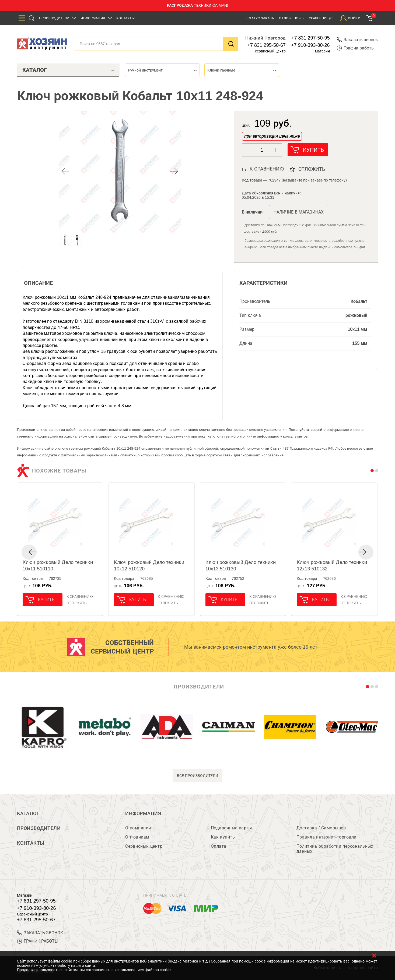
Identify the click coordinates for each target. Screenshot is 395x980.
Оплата (219, 846)
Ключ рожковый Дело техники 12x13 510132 (332, 566)
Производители (54, 18)
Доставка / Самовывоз (321, 828)
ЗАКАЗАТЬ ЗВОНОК (40, 933)
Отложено (291, 18)
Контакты (125, 18)
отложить (312, 169)
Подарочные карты (231, 828)
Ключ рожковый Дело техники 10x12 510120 (149, 566)
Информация (93, 18)
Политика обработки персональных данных (335, 849)
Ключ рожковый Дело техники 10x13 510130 (241, 566)
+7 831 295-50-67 (266, 45)
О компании (138, 828)
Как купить (223, 837)
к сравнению (267, 169)
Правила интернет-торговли (326, 837)
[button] (275, 150)
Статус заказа (261, 18)
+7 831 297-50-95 (311, 38)
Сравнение (321, 18)
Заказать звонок (357, 40)
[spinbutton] (262, 150)
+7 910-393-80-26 (310, 45)
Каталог (28, 813)
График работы (356, 48)
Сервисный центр (144, 846)
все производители (197, 775)
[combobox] (162, 70)
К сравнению (80, 596)
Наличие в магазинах (299, 212)
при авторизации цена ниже (272, 136)
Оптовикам (137, 837)
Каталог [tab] (69, 70)
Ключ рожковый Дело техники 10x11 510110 (58, 566)
